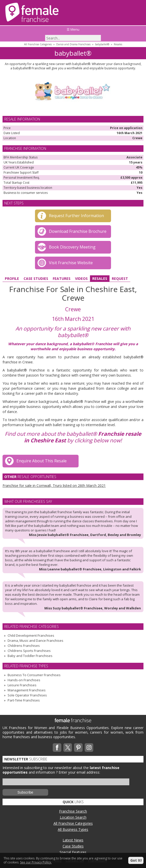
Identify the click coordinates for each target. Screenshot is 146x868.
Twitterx (68, 748)
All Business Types (73, 829)
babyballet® (102, 44)
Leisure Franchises (22, 685)
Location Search (73, 817)
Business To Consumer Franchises (34, 675)
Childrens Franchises (24, 646)
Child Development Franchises (31, 635)
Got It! (136, 860)
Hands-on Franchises (24, 680)
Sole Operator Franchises (27, 695)
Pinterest (78, 748)
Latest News (73, 840)
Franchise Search (73, 811)
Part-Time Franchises (24, 700)
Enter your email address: (79, 772)
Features (62, 278)
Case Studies (36, 278)
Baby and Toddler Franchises (30, 656)
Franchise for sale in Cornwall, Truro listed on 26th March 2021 (54, 485)
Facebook (57, 748)
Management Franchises (27, 690)
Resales (118, 44)
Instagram (89, 748)
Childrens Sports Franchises (29, 651)
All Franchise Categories (38, 44)
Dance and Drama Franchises (73, 44)
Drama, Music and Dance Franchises (35, 640)
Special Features (73, 852)
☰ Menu (73, 29)
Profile (12, 278)
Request (120, 278)
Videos (81, 278)
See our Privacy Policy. (36, 862)
